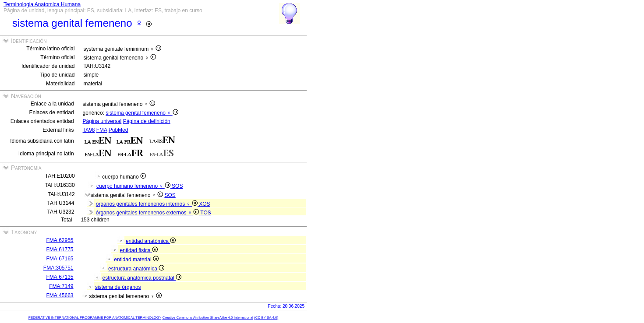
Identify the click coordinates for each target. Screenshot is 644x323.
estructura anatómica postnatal (142, 278)
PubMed (119, 130)
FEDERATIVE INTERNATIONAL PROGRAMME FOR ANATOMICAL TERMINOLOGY (95, 318)
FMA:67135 (60, 277)
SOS (177, 186)
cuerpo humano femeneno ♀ (134, 186)
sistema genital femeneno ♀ (142, 113)
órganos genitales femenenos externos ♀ (148, 213)
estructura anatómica (136, 269)
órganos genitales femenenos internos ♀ (147, 204)
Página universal (102, 121)
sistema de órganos (118, 287)
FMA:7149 (61, 286)
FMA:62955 (60, 240)
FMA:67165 (60, 259)
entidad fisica (139, 250)
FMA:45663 (60, 295)
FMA (102, 130)
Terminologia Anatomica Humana (42, 4)
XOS (204, 204)
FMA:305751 (58, 268)
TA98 (89, 130)
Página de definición (147, 121)
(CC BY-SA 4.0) (266, 318)
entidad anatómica (151, 241)
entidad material (136, 260)
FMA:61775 (60, 249)
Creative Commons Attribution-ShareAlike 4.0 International (207, 318)
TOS (205, 213)
